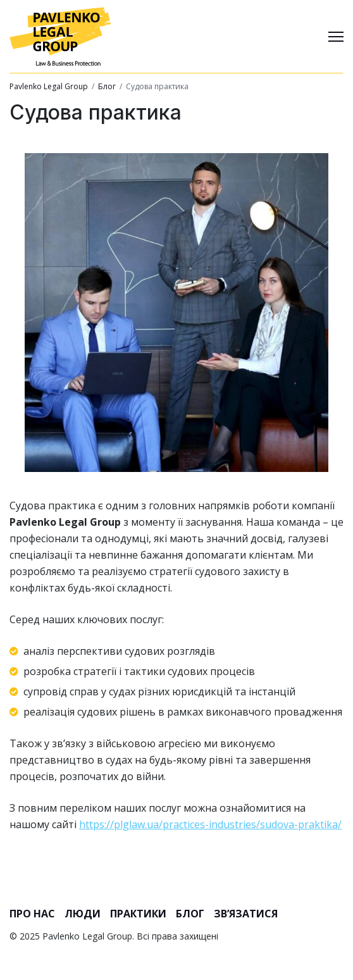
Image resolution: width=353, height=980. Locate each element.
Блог (190, 914)
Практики (138, 914)
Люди (83, 914)
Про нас (32, 914)
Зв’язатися (246, 914)
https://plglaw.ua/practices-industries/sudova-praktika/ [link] (210, 824)
